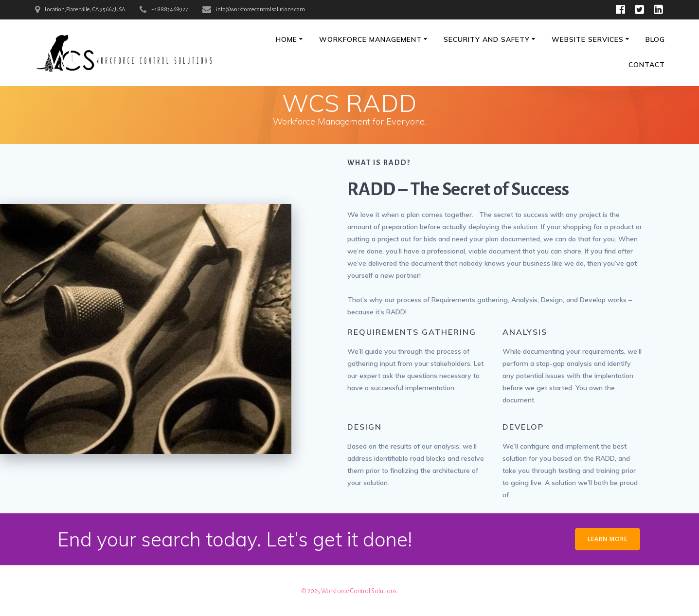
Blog (655, 39)
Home (287, 39)
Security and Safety (487, 39)
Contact (647, 65)
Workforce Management (370, 39)
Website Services (588, 39)
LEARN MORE (608, 539)
